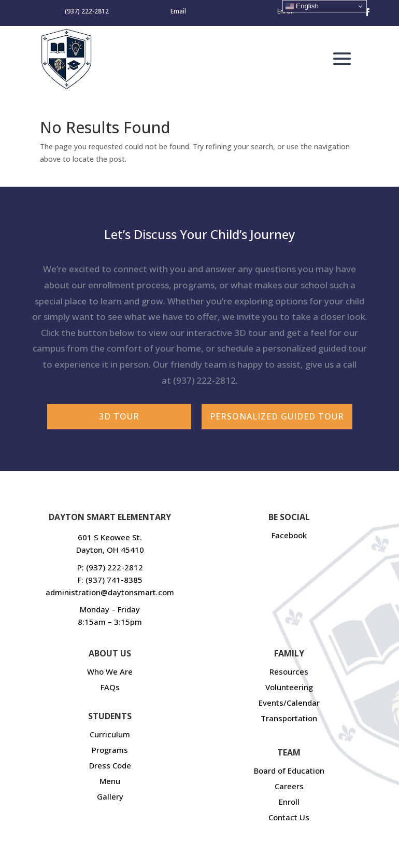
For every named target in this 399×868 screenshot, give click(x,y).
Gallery (110, 796)
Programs (110, 750)
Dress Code (110, 765)
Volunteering (289, 687)
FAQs (110, 687)
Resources (289, 671)
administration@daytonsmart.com (110, 592)
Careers (289, 786)
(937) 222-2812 (204, 380)
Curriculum (110, 734)
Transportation (289, 718)
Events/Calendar (289, 703)
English (302, 6)
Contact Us (289, 817)
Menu (110, 781)
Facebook (289, 535)
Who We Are (110, 671)
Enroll (289, 802)
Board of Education (289, 771)
